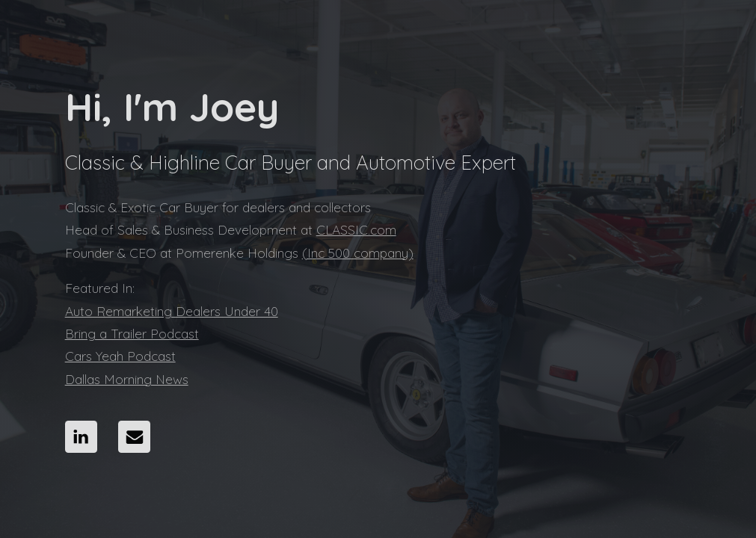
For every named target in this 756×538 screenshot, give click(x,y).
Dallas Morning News (127, 379)
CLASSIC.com (356, 230)
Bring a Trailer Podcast (132, 334)
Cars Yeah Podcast (120, 356)
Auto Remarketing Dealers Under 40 (172, 311)
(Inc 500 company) (358, 253)
